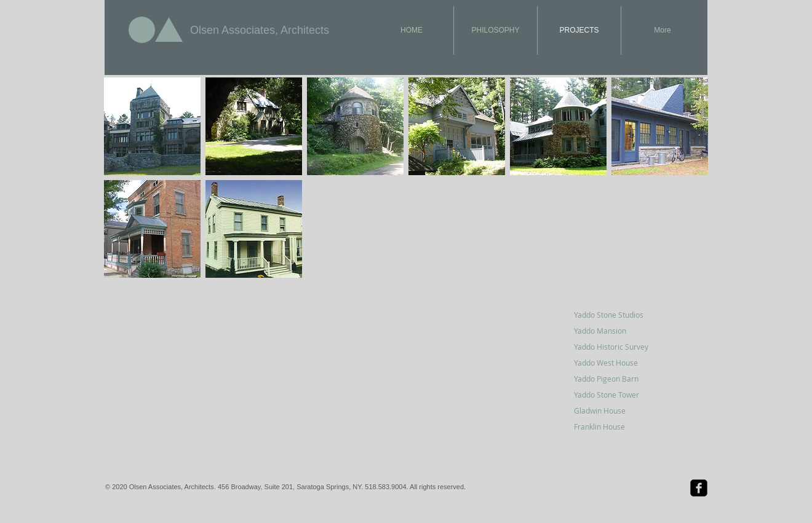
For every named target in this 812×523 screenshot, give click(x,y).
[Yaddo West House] (618, 363)
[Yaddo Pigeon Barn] (618, 379)
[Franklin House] (618, 427)
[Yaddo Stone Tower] (618, 395)
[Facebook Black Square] (699, 488)
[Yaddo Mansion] (618, 331)
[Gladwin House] (618, 411)
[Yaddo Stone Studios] (618, 315)
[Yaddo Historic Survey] (618, 347)
